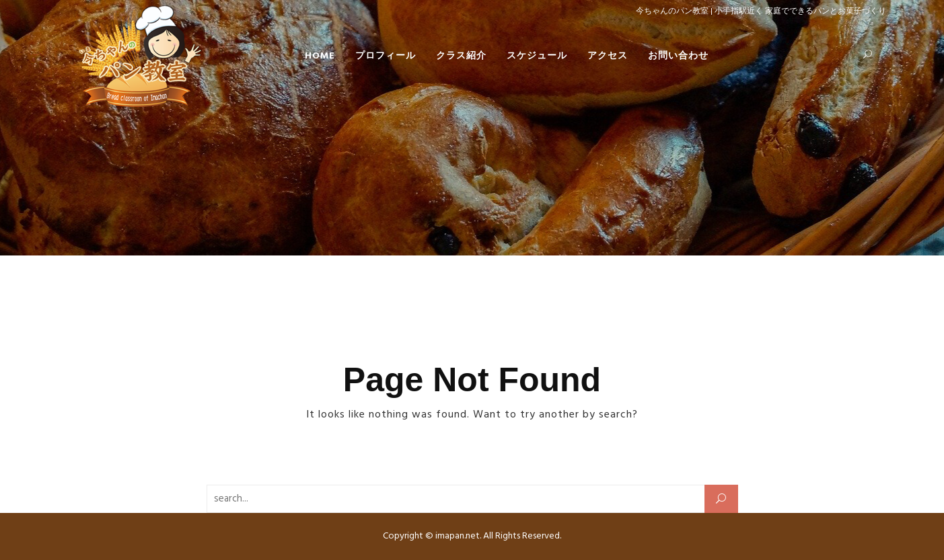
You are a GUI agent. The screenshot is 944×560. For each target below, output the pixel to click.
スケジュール (537, 56)
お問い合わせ (678, 56)
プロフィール (386, 56)
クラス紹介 (461, 56)
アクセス (608, 56)
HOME (320, 56)
